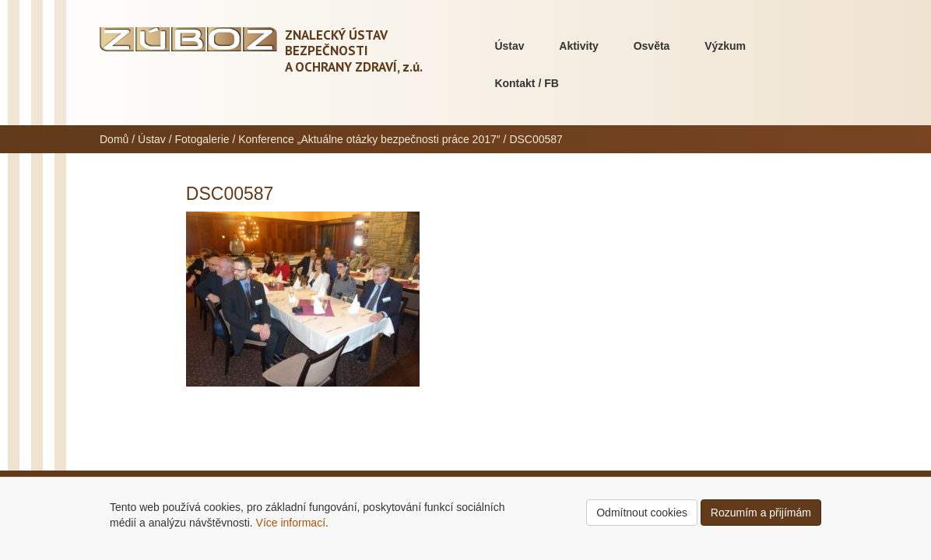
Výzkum (725, 46)
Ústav (509, 46)
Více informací (291, 523)
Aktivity (579, 46)
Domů (114, 139)
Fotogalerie (202, 139)
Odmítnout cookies (642, 513)
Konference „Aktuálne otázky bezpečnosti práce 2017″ (369, 139)
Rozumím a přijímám (761, 513)
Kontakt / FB (526, 83)
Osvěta (652, 46)
